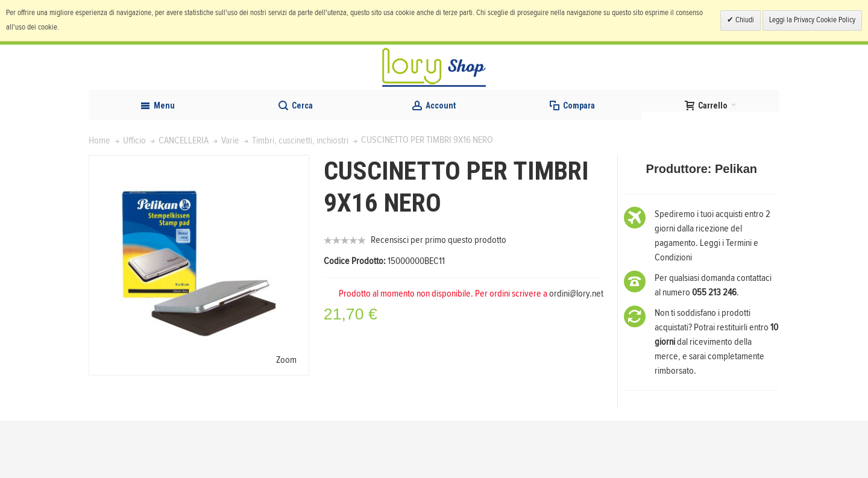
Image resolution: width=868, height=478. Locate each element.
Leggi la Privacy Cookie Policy (812, 20)
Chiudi (744, 20)
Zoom (286, 417)
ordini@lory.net (576, 351)
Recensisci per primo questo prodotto (439, 297)
